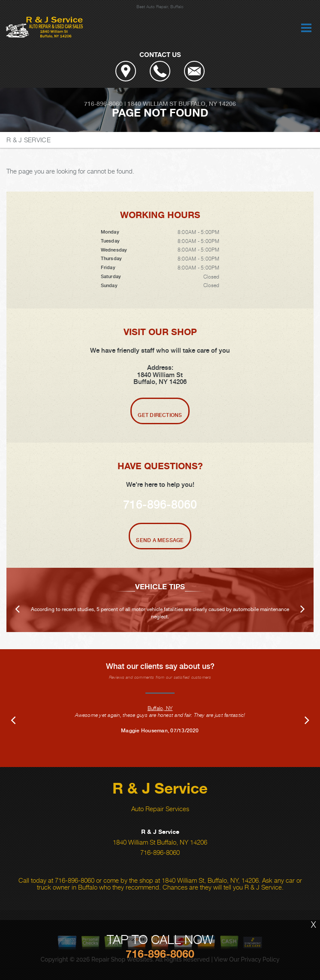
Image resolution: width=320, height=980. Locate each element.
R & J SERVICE (29, 140)
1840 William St (152, 104)
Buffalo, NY (160, 708)
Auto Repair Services (160, 809)
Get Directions (160, 415)
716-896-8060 (103, 104)
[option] (160, 600)
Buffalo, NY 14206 (207, 104)
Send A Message (160, 540)
